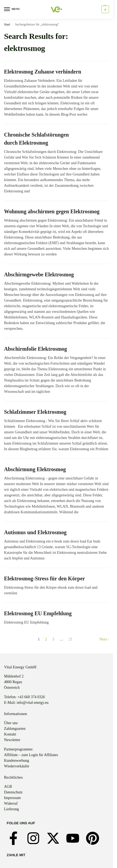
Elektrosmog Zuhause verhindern (43, 72)
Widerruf (11, 803)
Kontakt (10, 734)
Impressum (12, 798)
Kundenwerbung (17, 761)
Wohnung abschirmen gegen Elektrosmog (52, 211)
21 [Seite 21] (71, 639)
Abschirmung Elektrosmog (35, 469)
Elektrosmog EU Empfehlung (38, 613)
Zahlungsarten (15, 729)
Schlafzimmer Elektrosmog (35, 412)
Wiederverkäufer (17, 766)
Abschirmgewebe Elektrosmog (39, 274)
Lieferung (11, 809)
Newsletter (12, 740)
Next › (104, 639)
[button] (105, 9)
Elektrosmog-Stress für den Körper (45, 578)
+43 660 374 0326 (31, 697)
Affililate (11, 755)
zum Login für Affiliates (40, 755)
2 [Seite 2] (46, 639)
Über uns (11, 723)
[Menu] (12, 9)
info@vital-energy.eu (33, 703)
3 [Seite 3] (53, 639)
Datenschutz (13, 792)
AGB (8, 787)
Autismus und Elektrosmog (35, 532)
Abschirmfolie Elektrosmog (36, 349)
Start (7, 24)
